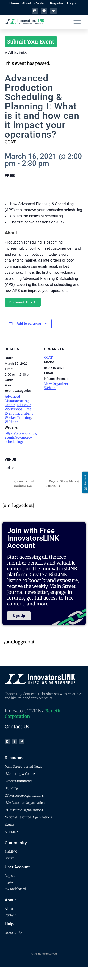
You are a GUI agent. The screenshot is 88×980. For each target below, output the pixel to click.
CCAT (48, 357)
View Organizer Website (56, 386)
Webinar (11, 422)
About (27, 3)
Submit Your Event (31, 42)
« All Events (16, 52)
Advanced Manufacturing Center (17, 401)
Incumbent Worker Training (19, 415)
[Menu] (77, 22)
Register (57, 3)
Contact (41, 3)
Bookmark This (23, 302)
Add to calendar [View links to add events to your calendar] (29, 324)
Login (71, 3)
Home (14, 3)
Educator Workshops (18, 407)
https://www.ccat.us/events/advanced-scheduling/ (21, 437)
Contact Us (17, 727)
